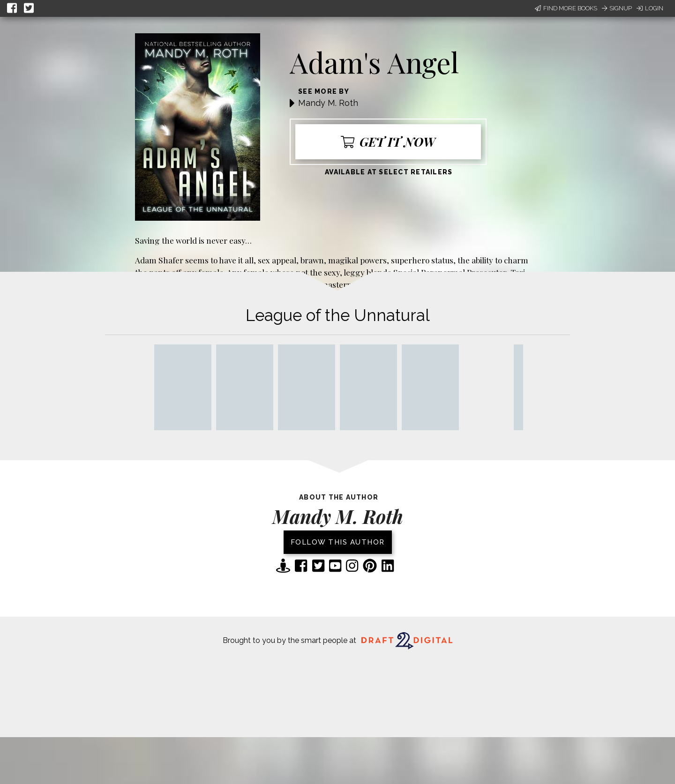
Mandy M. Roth (328, 103)
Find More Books (566, 8)
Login (650, 8)
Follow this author (338, 542)
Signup (617, 8)
